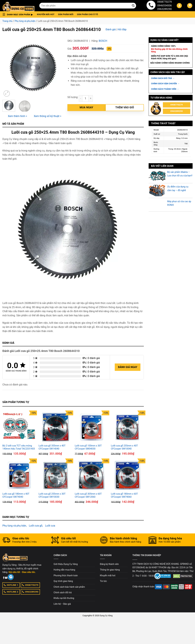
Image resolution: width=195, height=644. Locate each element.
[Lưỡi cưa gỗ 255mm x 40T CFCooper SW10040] (127, 427)
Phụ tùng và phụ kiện (25, 21)
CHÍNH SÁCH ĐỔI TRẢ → (163, 78)
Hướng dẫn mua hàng (64, 570)
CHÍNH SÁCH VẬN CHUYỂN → (165, 84)
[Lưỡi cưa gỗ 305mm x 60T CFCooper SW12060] (91, 475)
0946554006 (165, 6)
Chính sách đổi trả (63, 592)
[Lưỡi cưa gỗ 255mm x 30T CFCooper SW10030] (55, 475)
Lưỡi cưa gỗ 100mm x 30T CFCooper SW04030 (88, 447)
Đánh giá (111, 29)
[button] (19, 14)
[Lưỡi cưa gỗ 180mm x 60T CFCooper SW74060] (127, 475)
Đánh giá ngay (128, 367)
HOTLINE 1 (11, 585)
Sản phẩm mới (66, 14)
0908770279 (165, 2)
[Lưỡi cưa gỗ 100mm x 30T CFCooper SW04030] (91, 427)
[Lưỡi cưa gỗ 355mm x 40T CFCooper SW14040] (55, 427)
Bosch (103, 41)
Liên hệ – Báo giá (62, 604)
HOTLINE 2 (11, 592)
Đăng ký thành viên (109, 564)
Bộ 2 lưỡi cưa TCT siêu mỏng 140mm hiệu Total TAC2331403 (19, 447)
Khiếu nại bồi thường (64, 598)
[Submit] (133, 6)
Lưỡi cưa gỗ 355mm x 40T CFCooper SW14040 (52, 447)
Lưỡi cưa (50, 526)
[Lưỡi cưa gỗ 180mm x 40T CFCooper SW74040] (19, 475)
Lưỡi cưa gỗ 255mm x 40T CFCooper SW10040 (124, 447)
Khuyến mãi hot (46, 14)
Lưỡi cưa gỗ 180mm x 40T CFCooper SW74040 (16, 495)
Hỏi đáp (122, 29)
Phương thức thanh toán (66, 575)
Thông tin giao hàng (110, 570)
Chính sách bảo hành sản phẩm (69, 587)
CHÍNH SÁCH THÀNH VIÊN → (165, 89)
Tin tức (104, 581)
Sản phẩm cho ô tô (87, 14)
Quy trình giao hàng (63, 581)
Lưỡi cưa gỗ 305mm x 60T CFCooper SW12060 (88, 495)
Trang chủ (7, 21)
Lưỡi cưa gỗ (36, 526)
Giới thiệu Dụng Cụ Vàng (66, 564)
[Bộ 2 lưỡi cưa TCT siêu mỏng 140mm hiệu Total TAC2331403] (19, 427)
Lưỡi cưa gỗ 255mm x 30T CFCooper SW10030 (52, 495)
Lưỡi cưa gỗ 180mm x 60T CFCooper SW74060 (124, 495)
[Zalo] (11, 577)
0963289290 (165, 9)
